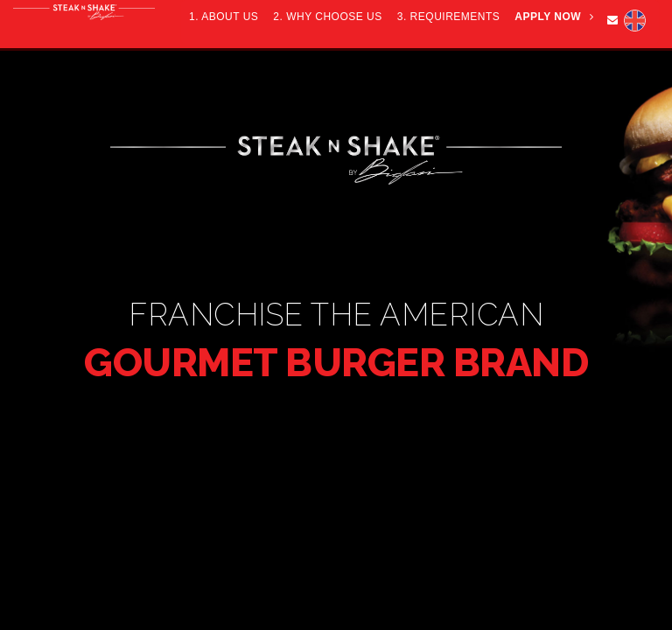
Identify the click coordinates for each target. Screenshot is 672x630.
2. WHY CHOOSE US (327, 17)
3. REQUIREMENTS (449, 17)
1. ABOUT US (224, 17)
